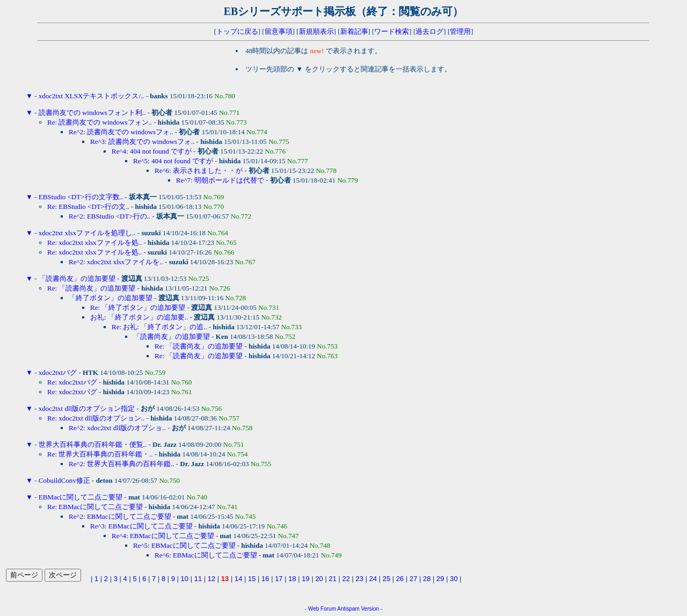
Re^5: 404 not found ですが (173, 161)
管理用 (460, 31)
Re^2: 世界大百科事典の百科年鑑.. (121, 464)
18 (292, 579)
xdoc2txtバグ (58, 372)
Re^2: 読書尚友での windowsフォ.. (121, 132)
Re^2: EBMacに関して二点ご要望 (120, 516)
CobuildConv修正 (64, 480)
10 (185, 579)
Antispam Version (358, 609)
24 (373, 579)
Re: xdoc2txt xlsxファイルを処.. (94, 242)
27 (413, 579)
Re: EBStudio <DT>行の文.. (88, 206)
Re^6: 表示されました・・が (199, 171)
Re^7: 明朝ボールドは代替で (220, 180)
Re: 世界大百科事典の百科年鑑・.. (100, 454)
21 (332, 579)
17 (279, 579)
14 (238, 579)
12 (211, 579)
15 (252, 579)
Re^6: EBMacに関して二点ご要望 (206, 555)
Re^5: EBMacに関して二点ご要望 (184, 545)
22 (346, 579)
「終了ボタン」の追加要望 (111, 298)
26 (400, 579)
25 (386, 579)
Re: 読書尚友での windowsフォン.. (100, 122)
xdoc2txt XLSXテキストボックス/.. (92, 96)
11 (198, 579)
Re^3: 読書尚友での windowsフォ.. (142, 142)
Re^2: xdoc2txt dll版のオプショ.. (117, 428)
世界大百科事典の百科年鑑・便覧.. (93, 444)
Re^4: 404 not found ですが (152, 151)
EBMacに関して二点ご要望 (81, 497)
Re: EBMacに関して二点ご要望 (95, 507)
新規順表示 (316, 31)
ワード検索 (392, 31)
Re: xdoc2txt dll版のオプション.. (96, 418)
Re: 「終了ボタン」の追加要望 (138, 307)
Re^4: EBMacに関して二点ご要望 (163, 536)
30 (454, 579)
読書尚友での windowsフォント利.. (92, 113)
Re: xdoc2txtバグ (72, 382)
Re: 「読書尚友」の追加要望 (91, 288)
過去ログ (429, 31)
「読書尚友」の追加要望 (77, 278)
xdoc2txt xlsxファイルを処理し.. (87, 233)
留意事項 (279, 31)
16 (265, 579)
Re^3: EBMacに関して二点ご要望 (141, 526)
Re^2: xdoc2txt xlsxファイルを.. (116, 262)
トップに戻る (237, 31)
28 (427, 579)
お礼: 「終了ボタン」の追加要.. (139, 317)
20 (319, 579)
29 (440, 579)
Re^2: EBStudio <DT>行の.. (109, 216)
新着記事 (354, 31)
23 (360, 579)
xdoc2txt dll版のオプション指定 (87, 408)
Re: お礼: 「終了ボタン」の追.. (159, 327)
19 (305, 579)
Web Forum (322, 609)
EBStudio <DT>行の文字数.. (81, 197)
